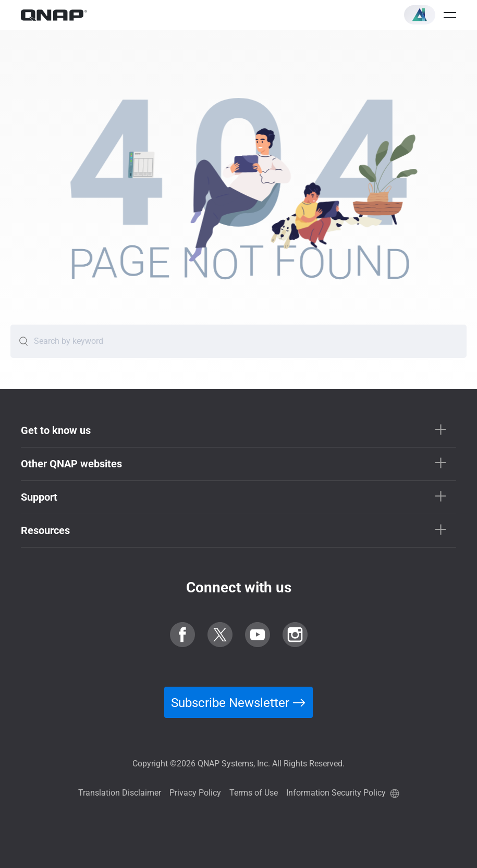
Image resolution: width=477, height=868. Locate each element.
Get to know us (56, 430)
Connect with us (239, 587)
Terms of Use (254, 793)
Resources (45, 530)
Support (39, 497)
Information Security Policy (336, 793)
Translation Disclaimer (120, 793)
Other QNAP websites (71, 464)
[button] (420, 15)
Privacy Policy (195, 793)
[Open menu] (450, 15)
